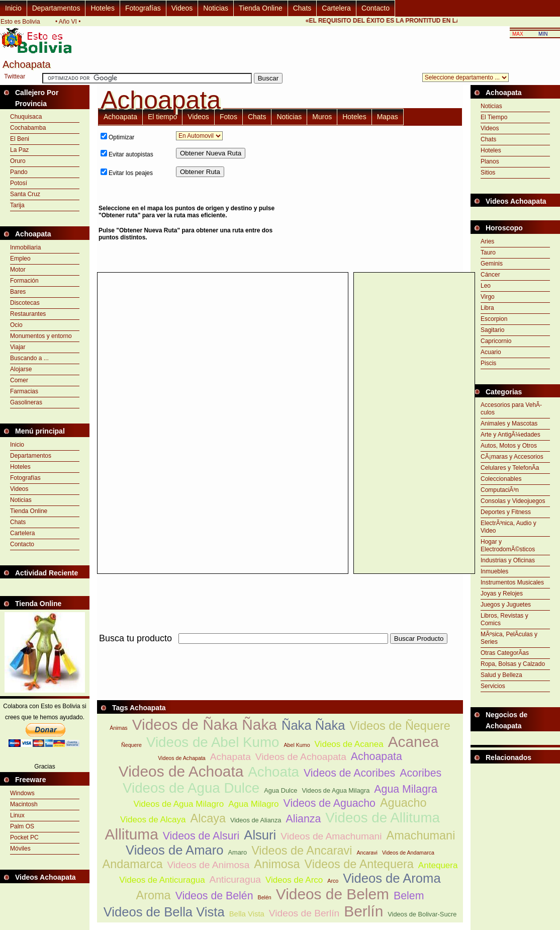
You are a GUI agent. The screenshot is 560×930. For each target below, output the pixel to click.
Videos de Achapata (182, 758)
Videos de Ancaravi (302, 851)
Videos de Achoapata (301, 757)
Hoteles (102, 8)
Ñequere (131, 745)
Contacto (376, 8)
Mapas (388, 117)
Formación (24, 281)
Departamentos (56, 8)
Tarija (17, 205)
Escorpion (494, 319)
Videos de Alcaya (153, 820)
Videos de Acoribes (349, 773)
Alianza (303, 819)
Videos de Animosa (208, 865)
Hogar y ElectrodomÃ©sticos (508, 545)
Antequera (438, 865)
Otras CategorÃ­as (505, 653)
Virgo (488, 297)
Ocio (16, 325)
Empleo (20, 259)
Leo (486, 286)
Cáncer (490, 275)
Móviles (20, 849)
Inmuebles (494, 571)
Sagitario (492, 330)
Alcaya (208, 818)
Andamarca (133, 864)
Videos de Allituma (383, 818)
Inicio (13, 8)
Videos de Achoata (181, 771)
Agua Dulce (281, 790)
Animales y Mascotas (509, 424)
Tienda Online (261, 8)
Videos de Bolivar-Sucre (422, 914)
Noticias (216, 8)
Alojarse (21, 369)
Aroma (154, 895)
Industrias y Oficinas (508, 560)
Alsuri (260, 835)
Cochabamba (28, 128)
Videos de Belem (333, 894)
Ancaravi (367, 853)
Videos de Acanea (349, 744)
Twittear (15, 76)
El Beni (20, 139)
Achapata (230, 757)
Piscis (488, 363)
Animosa (277, 864)
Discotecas (25, 303)
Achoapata (120, 117)
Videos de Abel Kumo (213, 742)
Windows (22, 793)
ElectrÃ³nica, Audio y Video (508, 527)
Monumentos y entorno (41, 336)
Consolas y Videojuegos (513, 501)
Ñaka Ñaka (313, 725)
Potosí (19, 183)
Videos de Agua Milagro (178, 804)
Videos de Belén (214, 896)
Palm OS (22, 826)
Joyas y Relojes (502, 594)
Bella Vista (247, 914)
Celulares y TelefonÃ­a (510, 468)
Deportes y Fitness (506, 512)
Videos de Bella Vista (164, 912)
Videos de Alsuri (201, 836)
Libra (487, 308)
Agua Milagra (406, 789)
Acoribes (421, 773)
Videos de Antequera (359, 864)
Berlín (363, 911)
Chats (302, 8)
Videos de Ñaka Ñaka (205, 725)
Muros (322, 117)
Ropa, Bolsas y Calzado (513, 664)
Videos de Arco (294, 880)
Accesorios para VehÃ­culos (511, 409)
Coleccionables (501, 479)
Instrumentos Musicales (512, 582)
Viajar (18, 347)
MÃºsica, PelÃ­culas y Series (509, 638)
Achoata (273, 772)
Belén (265, 897)
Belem (409, 896)
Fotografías (143, 8)
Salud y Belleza (501, 675)
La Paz (19, 150)
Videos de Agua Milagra (336, 790)
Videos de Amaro (174, 850)
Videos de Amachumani (331, 836)
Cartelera (336, 8)
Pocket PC (24, 837)
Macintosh (24, 804)
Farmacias (24, 391)
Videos (182, 8)
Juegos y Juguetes (506, 605)
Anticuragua (235, 879)
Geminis (492, 264)
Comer (19, 380)
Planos (490, 161)
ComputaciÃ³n (500, 490)
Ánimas (119, 728)
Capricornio (496, 341)
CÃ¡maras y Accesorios (512, 457)
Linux (17, 815)
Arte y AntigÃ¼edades (510, 435)
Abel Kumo (297, 745)
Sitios (488, 173)
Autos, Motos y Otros (509, 446)
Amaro (237, 852)
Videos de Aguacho (330, 803)
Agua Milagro (253, 804)
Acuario (491, 352)
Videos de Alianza (256, 820)
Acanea (413, 742)
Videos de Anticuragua (162, 880)
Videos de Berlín (304, 913)
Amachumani (421, 835)
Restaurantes (28, 314)
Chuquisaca (26, 117)
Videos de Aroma (392, 878)
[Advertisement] (377, 199)
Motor (18, 270)
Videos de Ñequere (400, 726)
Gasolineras (26, 402)
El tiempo (162, 117)
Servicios (493, 686)
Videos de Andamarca (408, 853)
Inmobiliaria (25, 247)
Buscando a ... (29, 358)
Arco (333, 881)
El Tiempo (494, 117)
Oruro (18, 161)
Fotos (228, 117)
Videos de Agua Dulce (191, 788)
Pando (19, 172)
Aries (487, 241)
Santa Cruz (25, 194)
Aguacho (403, 803)
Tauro (488, 252)
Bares (18, 292)
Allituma (132, 834)
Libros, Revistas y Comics (504, 619)
